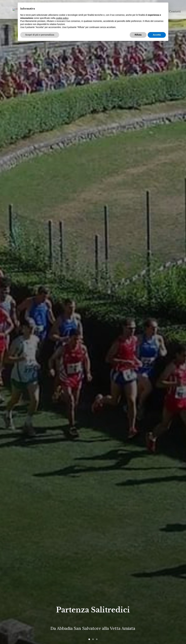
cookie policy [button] (62, 18)
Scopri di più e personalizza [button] (40, 35)
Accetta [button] (157, 35)
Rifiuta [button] (138, 35)
